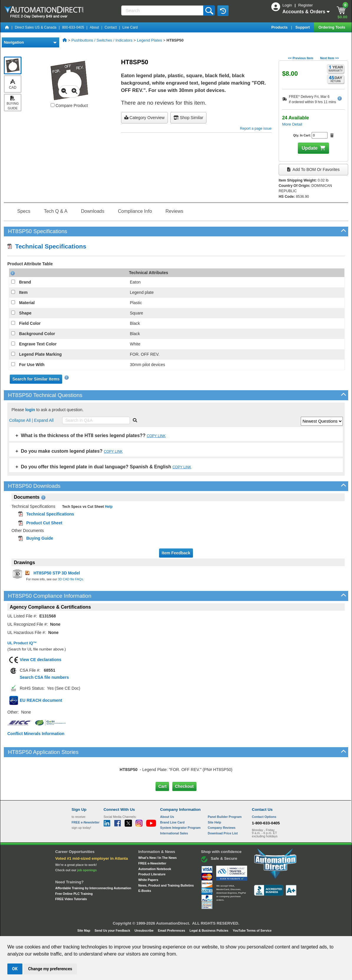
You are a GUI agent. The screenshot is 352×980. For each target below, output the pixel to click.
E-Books (145, 891)
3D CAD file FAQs (70, 579)
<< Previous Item (301, 58)
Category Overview (144, 118)
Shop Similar (188, 118)
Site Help (214, 822)
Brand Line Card (172, 822)
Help (108, 507)
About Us (167, 817)
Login (288, 5)
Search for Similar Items (36, 379)
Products (280, 27)
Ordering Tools (332, 27)
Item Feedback (176, 553)
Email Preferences (172, 930)
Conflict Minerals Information (36, 734)
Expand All (44, 420)
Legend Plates (149, 40)
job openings (87, 870)
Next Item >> (329, 58)
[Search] (163, 10)
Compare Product (69, 106)
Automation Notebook (155, 869)
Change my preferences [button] (50, 969)
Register (305, 5)
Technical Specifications (47, 246)
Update (310, 148)
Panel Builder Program (225, 817)
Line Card (130, 27)
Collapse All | (22, 420)
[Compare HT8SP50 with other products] (53, 105)
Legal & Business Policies (209, 930)
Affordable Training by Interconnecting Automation (93, 888)
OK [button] (15, 969)
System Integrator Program (180, 828)
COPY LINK (156, 436)
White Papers (148, 880)
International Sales (174, 833)
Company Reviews (222, 828)
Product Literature (152, 874)
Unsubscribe (145, 930)
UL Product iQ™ (22, 643)
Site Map (84, 930)
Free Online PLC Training (74, 894)
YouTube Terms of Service (252, 930)
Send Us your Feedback (113, 930)
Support (303, 27)
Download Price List (223, 833)
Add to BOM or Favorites (313, 169)
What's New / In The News (158, 858)
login (30, 410)
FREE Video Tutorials (71, 899)
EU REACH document (41, 700)
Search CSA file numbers (44, 677)
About (94, 27)
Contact (111, 27)
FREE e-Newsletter (152, 863)
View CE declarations (41, 660)
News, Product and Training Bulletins (166, 885)
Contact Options (264, 817)
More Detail (292, 124)
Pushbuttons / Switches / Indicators (102, 40)
